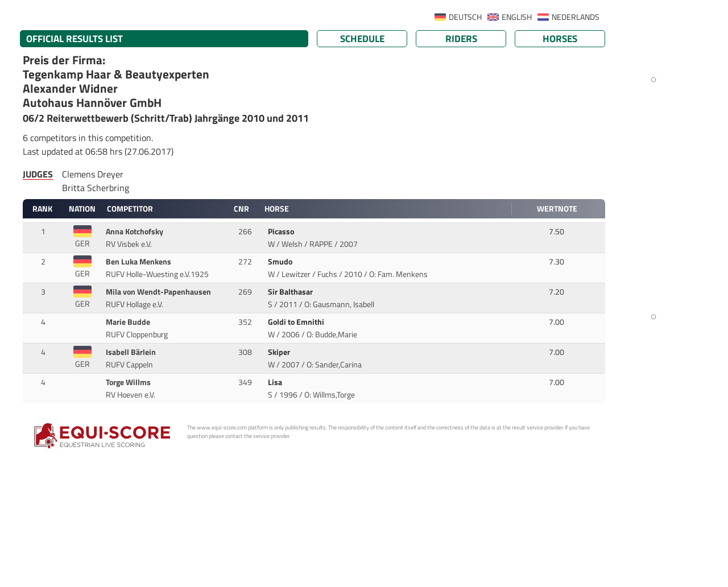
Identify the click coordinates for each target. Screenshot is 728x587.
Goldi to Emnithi (297, 322)
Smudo (281, 262)
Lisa (276, 382)
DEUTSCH (465, 17)
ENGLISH (517, 17)
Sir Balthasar (291, 292)
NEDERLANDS (576, 17)
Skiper (280, 352)
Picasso (282, 232)
